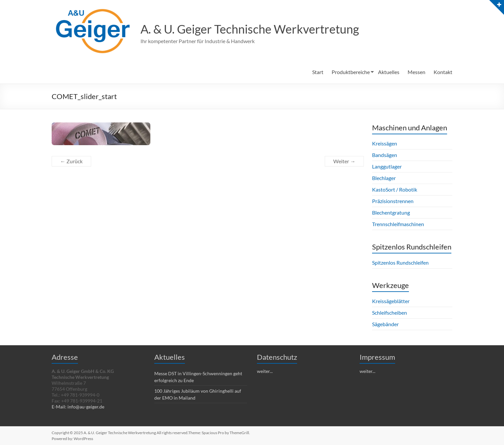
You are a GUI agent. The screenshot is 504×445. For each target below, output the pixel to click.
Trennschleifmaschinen (398, 224)
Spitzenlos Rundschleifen (400, 262)
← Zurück (71, 161)
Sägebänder (385, 324)
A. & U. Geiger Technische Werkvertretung (250, 29)
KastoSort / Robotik (395, 189)
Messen (416, 72)
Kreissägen (385, 143)
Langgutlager (387, 166)
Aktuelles (389, 72)
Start (318, 72)
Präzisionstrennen (393, 201)
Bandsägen (385, 155)
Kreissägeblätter (391, 301)
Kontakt (443, 72)
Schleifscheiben (390, 313)
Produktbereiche (351, 72)
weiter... (265, 371)
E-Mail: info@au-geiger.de (78, 407)
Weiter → (344, 161)
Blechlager (384, 178)
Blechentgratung (391, 212)
